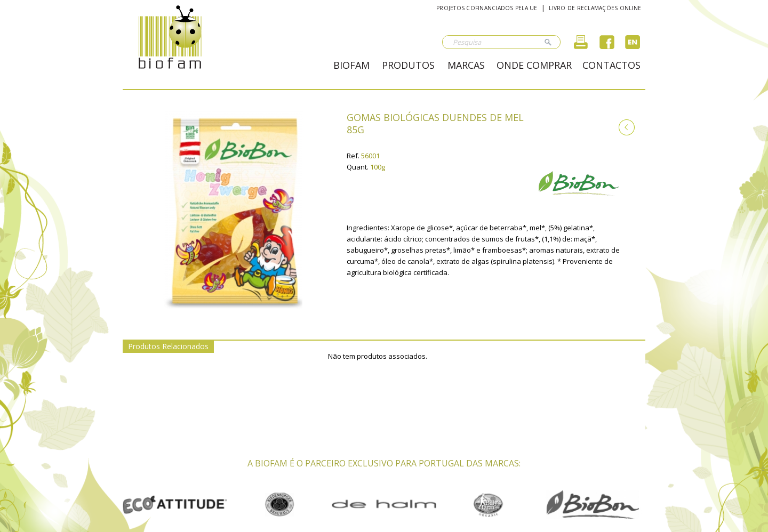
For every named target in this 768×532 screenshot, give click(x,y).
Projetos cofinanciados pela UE (487, 8)
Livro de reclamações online (595, 8)
